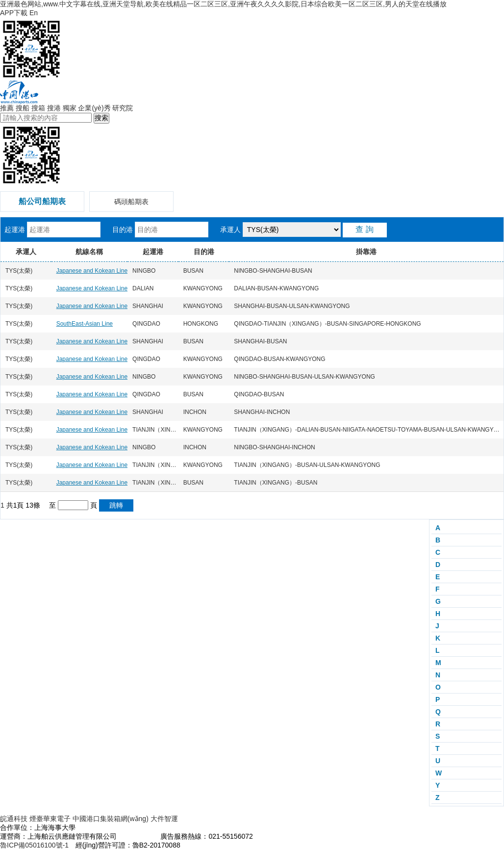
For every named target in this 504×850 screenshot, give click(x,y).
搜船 (23, 108)
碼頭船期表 (131, 202)
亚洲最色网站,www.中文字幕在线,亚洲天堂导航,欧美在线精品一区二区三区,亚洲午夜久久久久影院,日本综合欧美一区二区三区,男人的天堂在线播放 (223, 4)
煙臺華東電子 (50, 819)
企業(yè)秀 (94, 108)
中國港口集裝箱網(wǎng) (111, 819)
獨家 (70, 108)
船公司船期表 (42, 201)
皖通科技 (14, 819)
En (34, 13)
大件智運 (164, 819)
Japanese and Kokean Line (92, 271)
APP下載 (14, 13)
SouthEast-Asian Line (85, 324)
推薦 (7, 108)
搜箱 (38, 108)
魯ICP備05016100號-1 (34, 845)
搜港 (54, 108)
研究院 (123, 108)
